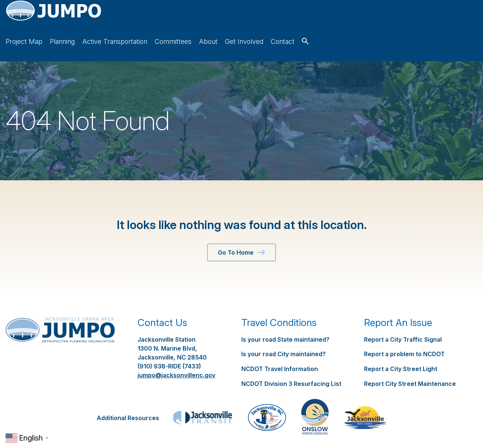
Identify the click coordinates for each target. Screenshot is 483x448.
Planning (231, 20)
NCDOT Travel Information (280, 347)
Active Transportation (284, 20)
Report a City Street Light (401, 347)
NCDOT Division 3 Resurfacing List (292, 361)
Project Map (193, 20)
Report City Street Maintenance (410, 361)
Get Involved (413, 20)
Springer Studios (340, 427)
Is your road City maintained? (284, 332)
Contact (451, 20)
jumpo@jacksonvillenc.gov (177, 353)
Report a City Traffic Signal (403, 318)
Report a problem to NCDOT (405, 332)
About (377, 20)
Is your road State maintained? (285, 318)
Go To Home (241, 231)
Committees (342, 20)
